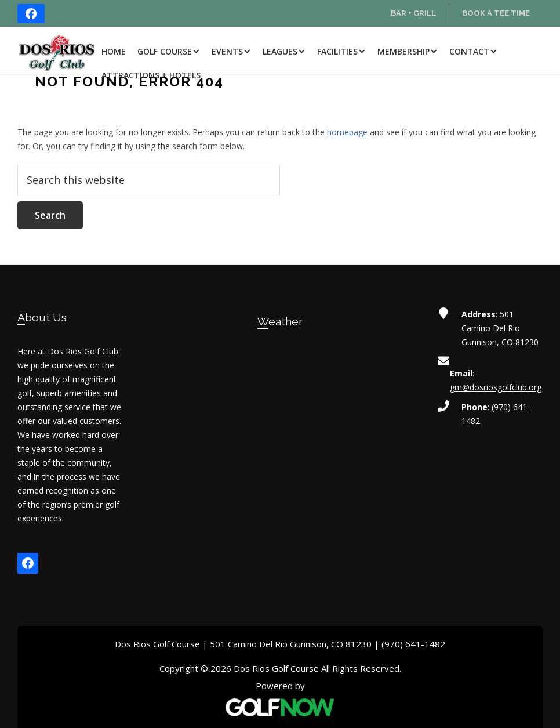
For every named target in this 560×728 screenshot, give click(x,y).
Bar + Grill (413, 13)
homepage (347, 132)
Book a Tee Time (496, 13)
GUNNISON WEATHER (280, 392)
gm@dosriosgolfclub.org (496, 387)
